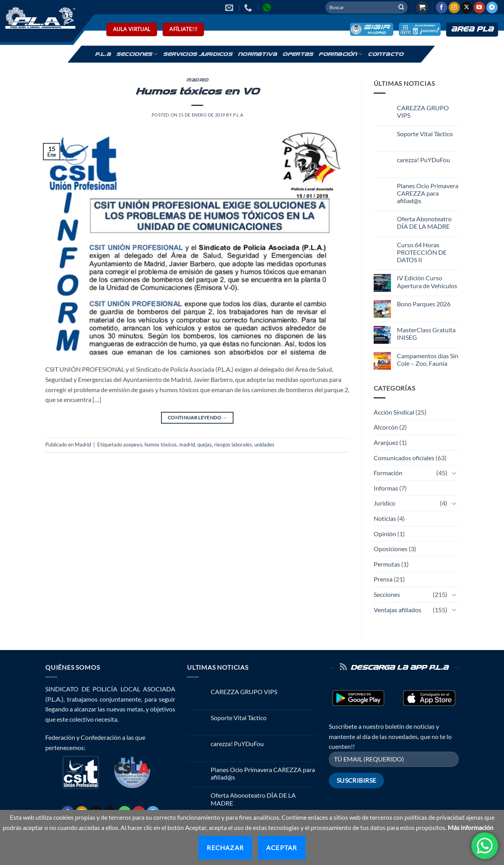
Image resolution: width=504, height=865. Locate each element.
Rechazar (225, 847)
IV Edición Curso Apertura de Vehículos (427, 282)
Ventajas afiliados (397, 610)
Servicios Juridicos (198, 54)
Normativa (257, 54)
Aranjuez (386, 442)
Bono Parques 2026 (424, 304)
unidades (264, 445)
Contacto (385, 54)
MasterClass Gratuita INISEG (426, 333)
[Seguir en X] (467, 7)
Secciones (137, 54)
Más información (471, 827)
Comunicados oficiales (404, 458)
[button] (422, 8)
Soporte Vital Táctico (425, 134)
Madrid (197, 80)
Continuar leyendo (197, 418)
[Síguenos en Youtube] (479, 7)
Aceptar (282, 847)
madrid (187, 445)
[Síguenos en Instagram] (454, 7)
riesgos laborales (233, 445)
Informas (386, 488)
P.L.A (103, 54)
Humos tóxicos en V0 (197, 92)
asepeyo (133, 445)
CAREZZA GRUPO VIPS (423, 111)
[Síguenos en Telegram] (492, 7)
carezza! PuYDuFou (423, 160)
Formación (340, 54)
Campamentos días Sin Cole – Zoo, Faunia (428, 359)
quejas (205, 445)
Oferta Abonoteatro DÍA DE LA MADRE (424, 222)
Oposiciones (391, 549)
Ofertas (298, 54)
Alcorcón (386, 427)
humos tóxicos (161, 445)
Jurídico (384, 503)
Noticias (385, 518)
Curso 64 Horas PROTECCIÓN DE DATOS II (422, 252)
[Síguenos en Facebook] (442, 7)
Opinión (385, 534)
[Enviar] (401, 7)
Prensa (383, 579)
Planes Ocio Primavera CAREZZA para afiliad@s (428, 193)
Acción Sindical (394, 412)
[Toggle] (454, 473)
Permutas (387, 564)
